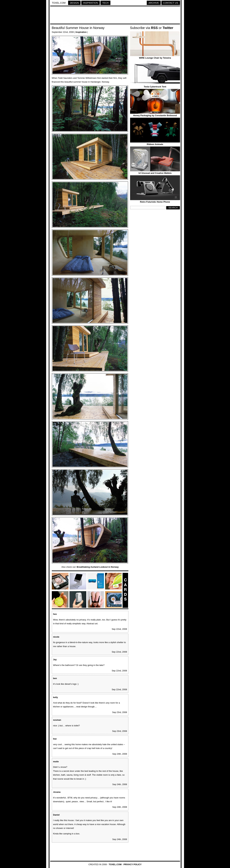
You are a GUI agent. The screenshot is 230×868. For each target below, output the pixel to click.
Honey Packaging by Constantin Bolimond (155, 115)
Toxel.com (59, 3)
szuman (57, 720)
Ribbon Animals (155, 144)
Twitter (168, 28)
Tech (105, 3)
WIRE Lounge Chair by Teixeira (155, 58)
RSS (154, 28)
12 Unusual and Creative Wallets (155, 173)
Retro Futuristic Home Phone (155, 202)
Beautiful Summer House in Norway (78, 28)
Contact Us (171, 3)
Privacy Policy (132, 864)
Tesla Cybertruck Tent (155, 87)
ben (55, 678)
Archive (154, 3)
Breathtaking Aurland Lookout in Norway (98, 567)
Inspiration (90, 3)
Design (74, 3)
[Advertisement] (115, 15)
